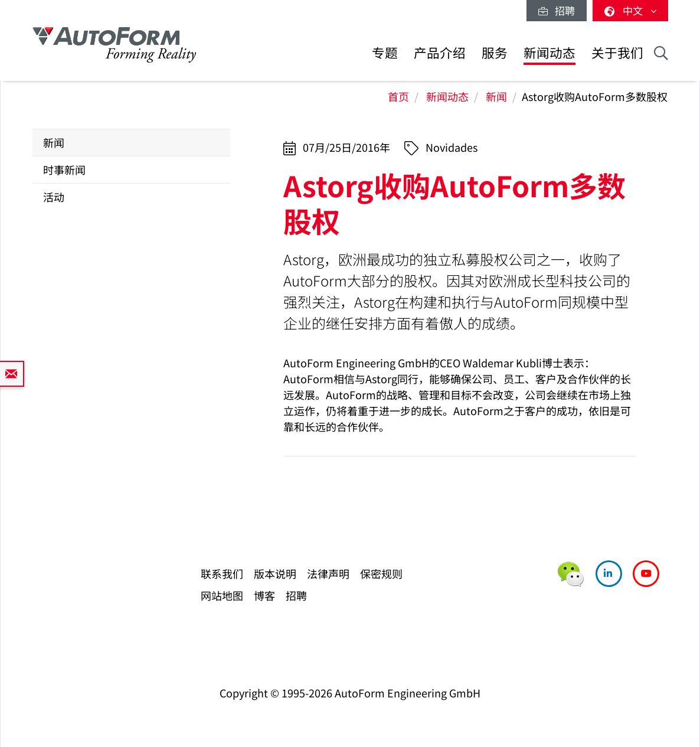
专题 (385, 52)
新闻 (496, 96)
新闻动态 (549, 52)
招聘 (557, 10)
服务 (495, 52)
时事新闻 (64, 169)
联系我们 (222, 573)
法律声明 (328, 573)
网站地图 (222, 595)
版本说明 (275, 573)
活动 (54, 197)
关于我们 (617, 52)
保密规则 (381, 573)
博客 (264, 595)
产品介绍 (440, 52)
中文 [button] (630, 10)
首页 (398, 96)
